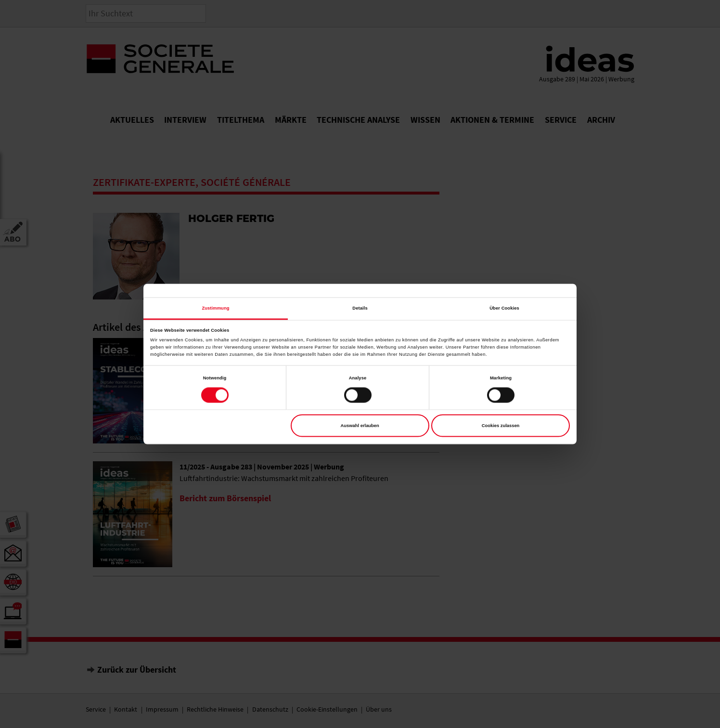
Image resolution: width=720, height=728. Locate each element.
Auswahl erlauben (360, 426)
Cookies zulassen (501, 426)
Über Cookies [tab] (504, 308)
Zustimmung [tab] (215, 308)
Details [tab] (360, 308)
